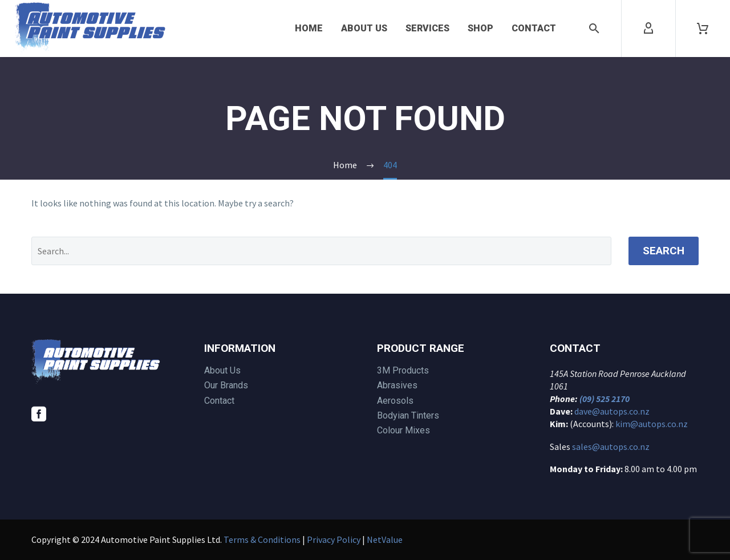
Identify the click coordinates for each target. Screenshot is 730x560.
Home (309, 28)
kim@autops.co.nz (652, 424)
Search (664, 251)
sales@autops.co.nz (611, 447)
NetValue (385, 539)
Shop (480, 28)
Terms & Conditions (262, 539)
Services (427, 28)
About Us (364, 28)
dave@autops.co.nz (612, 411)
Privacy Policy (334, 539)
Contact (534, 28)
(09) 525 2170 (605, 399)
